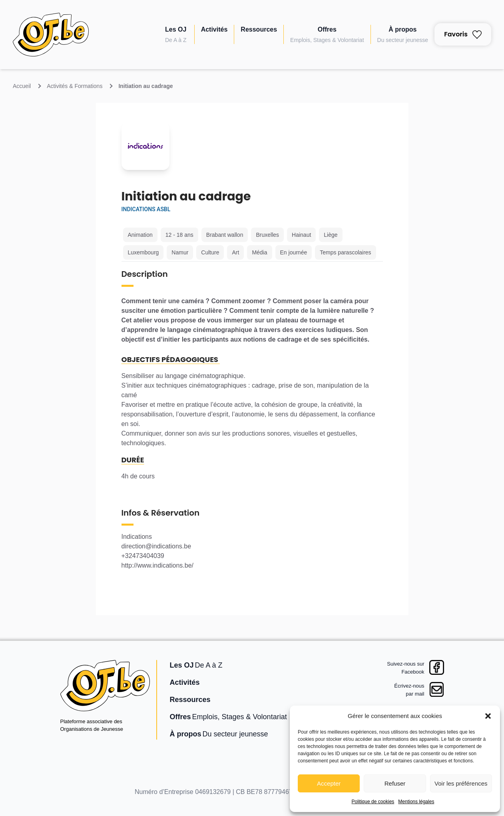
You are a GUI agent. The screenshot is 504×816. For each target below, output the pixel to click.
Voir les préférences (461, 783)
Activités (214, 29)
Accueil (22, 86)
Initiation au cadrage (145, 86)
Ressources (259, 29)
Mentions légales (416, 802)
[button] (488, 716)
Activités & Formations (75, 86)
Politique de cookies (373, 802)
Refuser (395, 783)
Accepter (329, 783)
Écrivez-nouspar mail (409, 690)
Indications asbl (146, 209)
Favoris (463, 34)
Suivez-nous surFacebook (405, 668)
